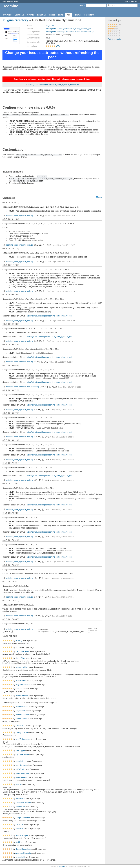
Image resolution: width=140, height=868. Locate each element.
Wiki (68, 15)
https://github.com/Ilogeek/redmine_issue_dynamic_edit (69, 29)
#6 (33, 521)
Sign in (128, 1)
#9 (39, 553)
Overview (7, 15)
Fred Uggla (20, 750)
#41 (91, 374)
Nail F (18, 842)
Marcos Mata (21, 681)
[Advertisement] (120, 91)
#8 (85, 492)
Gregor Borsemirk (23, 818)
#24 (33, 401)
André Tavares (21, 777)
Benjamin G (20, 798)
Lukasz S (19, 825)
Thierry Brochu (22, 732)
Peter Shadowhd (22, 773)
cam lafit (19, 689)
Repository (89, 15)
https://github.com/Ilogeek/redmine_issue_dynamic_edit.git (70, 32)
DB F (18, 647)
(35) (58, 46)
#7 (32, 551)
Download (19, 15)
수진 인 (19, 784)
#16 (41, 471)
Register (134, 1)
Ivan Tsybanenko (22, 739)
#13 (33, 499)
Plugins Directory (15, 20)
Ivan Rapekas (21, 765)
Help (16, 1)
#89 (33, 257)
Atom (100, 197)
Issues (52, 15)
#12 (37, 521)
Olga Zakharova (22, 754)
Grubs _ (19, 641)
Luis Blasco (20, 726)
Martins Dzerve (22, 707)
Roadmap (41, 15)
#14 (17, 496)
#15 (34, 471)
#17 (33, 451)
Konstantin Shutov (23, 803)
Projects (10, 1)
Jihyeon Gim (21, 711)
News (61, 15)
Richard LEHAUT (23, 715)
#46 (33, 353)
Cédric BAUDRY (22, 651)
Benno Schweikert (23, 849)
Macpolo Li (20, 857)
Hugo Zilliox (51, 25)
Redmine (62, 866)
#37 (83, 374)
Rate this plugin (114, 39)
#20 (33, 426)
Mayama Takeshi (22, 685)
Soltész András (22, 695)
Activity (30, 15)
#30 (69, 374)
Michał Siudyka (22, 835)
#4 (36, 553)
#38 (87, 374)
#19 (60, 428)
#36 (80, 374)
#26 (24, 378)
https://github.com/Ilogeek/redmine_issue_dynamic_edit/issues (53, 84)
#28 (32, 378)
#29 (67, 378)
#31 (73, 374)
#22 (33, 422)
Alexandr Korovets (23, 853)
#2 (33, 553)
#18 (33, 449)
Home (4, 1)
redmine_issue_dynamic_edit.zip (20, 216)
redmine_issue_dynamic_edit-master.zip (23, 387)
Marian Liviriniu (22, 667)
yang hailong (21, 761)
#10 (33, 549)
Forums (77, 15)
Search (82, 5)
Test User (19, 829)
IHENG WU (20, 769)
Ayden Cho (20, 807)
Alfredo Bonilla (21, 719)
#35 (76, 374)
